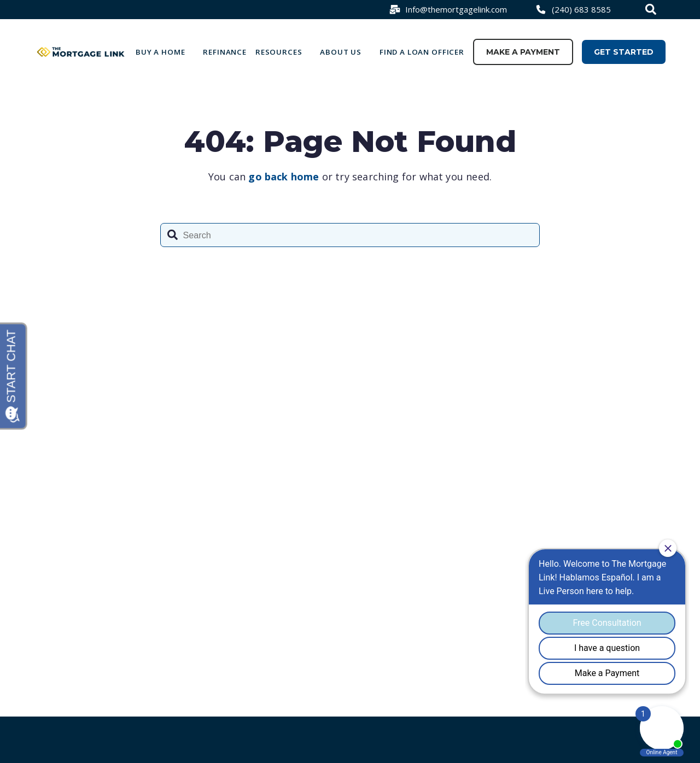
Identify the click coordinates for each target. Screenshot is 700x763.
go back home (284, 177)
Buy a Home (161, 52)
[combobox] (652, 9)
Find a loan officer (422, 52)
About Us (341, 52)
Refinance (225, 52)
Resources (279, 52)
